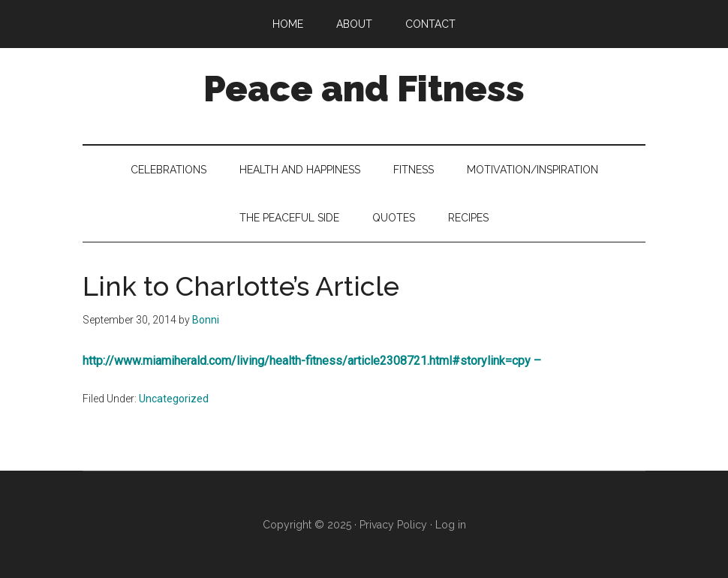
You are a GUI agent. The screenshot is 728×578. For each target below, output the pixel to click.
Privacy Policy (393, 525)
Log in (451, 525)
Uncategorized (174, 399)
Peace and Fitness (364, 89)
